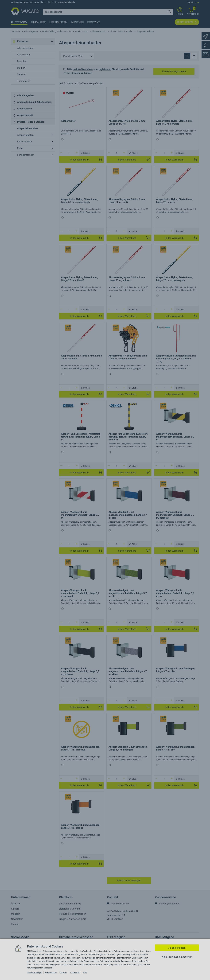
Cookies (63, 972)
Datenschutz (51, 972)
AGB (85, 972)
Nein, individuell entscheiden (177, 957)
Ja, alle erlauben (177, 948)
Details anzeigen (35, 972)
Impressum (75, 972)
